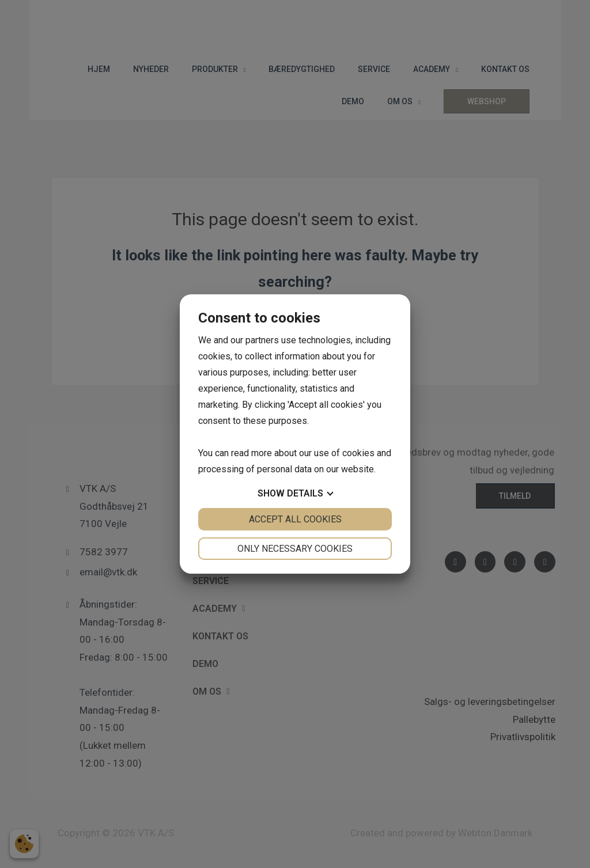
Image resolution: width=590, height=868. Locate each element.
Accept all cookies (295, 519)
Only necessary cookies (295, 549)
